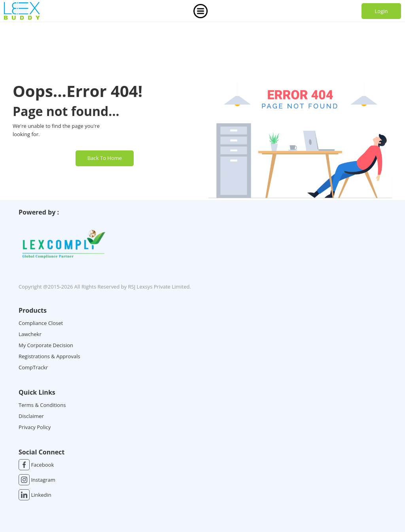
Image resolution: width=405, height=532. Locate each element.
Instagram (37, 480)
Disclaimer (31, 416)
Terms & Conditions (42, 405)
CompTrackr (33, 367)
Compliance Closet (41, 323)
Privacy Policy (35, 427)
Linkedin (35, 495)
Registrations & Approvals (49, 356)
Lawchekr (30, 334)
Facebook (36, 465)
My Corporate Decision (46, 345)
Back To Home (105, 158)
